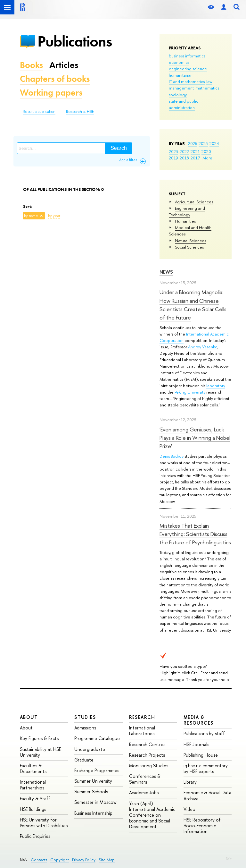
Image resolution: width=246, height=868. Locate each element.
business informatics (187, 56)
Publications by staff (204, 733)
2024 (214, 143)
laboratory (216, 386)
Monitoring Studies (149, 766)
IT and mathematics (187, 81)
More (207, 158)
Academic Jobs (144, 792)
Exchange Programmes (97, 770)
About (29, 717)
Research (142, 717)
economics (179, 62)
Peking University (190, 392)
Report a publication (39, 112)
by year (54, 216)
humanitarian (181, 75)
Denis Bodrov (172, 456)
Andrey (195, 347)
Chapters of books (55, 79)
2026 (193, 143)
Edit (229, 859)
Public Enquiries (35, 836)
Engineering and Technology (187, 211)
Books (31, 65)
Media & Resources (199, 720)
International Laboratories (142, 731)
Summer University (93, 781)
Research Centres (147, 744)
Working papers (51, 93)
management (181, 88)
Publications (75, 41)
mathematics (207, 88)
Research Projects (147, 755)
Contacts (39, 860)
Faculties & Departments (33, 768)
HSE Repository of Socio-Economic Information (202, 825)
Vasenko (210, 347)
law (209, 81)
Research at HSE (80, 112)
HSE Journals (196, 744)
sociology (178, 95)
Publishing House (201, 755)
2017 (195, 158)
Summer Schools (91, 791)
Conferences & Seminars (145, 779)
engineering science (188, 69)
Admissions (85, 728)
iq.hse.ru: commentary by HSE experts (206, 768)
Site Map (107, 860)
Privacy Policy (84, 860)
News (166, 272)
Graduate (84, 760)
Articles (64, 65)
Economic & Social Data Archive (207, 795)
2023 (173, 151)
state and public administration (184, 104)
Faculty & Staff (35, 799)
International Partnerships (33, 785)
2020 (206, 151)
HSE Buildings (33, 809)
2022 (184, 151)
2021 (195, 151)
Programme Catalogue (97, 738)
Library (190, 782)
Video (189, 809)
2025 (203, 143)
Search (119, 148)
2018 (184, 158)
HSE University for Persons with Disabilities (44, 823)
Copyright (60, 860)
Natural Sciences (190, 241)
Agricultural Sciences (194, 202)
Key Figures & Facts (39, 738)
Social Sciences (189, 247)
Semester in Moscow (95, 802)
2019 (173, 158)
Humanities (185, 221)
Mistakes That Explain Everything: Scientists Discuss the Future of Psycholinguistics (195, 534)
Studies (85, 717)
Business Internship (93, 813)
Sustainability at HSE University (40, 752)
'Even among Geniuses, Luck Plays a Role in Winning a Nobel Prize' (195, 438)
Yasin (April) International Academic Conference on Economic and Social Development (152, 815)
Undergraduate (90, 749)
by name (31, 216)
